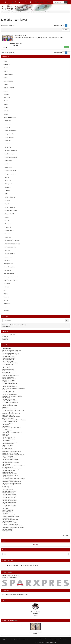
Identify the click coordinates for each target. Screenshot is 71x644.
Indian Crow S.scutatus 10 (11, 502)
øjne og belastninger (9, 274)
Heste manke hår (9, 467)
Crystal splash (8, 147)
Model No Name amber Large (12, 376)
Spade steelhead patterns (11, 421)
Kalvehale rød (8, 349)
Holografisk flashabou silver (11, 363)
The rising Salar (9, 423)
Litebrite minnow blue (9, 471)
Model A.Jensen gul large (10, 371)
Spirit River (19, 44)
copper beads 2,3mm (9, 399)
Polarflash (7, 144)
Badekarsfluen (8, 461)
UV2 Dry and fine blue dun (11, 395)
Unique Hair (7, 181)
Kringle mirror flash (9, 154)
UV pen (6, 513)
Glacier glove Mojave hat (10, 379)
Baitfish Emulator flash (10, 197)
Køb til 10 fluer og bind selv (11, 280)
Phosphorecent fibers (9, 174)
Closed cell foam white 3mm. (11, 401)
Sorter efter (65, 30)
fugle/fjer (6, 108)
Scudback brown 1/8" (9, 521)
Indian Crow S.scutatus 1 (10, 497)
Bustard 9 (7, 425)
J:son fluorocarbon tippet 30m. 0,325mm (14, 410)
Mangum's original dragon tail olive (13, 452)
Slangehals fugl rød (9, 493)
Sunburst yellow (8, 518)
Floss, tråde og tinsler (9, 267)
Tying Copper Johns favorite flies (12, 417)
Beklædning (7, 300)
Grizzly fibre (7, 237)
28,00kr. (5, 47)
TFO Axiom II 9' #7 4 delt (10, 450)
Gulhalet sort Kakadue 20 (36, 632)
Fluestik (6, 101)
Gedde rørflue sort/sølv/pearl (12, 459)
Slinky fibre (7, 187)
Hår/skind (6, 111)
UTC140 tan (7, 368)
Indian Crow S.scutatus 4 (10, 505)
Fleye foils (7, 234)
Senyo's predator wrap (10, 247)
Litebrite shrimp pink (9, 357)
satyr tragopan (8, 404)
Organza (6, 217)
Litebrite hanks (8, 161)
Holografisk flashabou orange (11, 516)
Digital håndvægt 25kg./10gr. (11, 520)
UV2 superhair (8, 184)
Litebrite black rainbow (10, 358)
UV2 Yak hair (7, 121)
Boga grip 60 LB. (8, 431)
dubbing (6, 114)
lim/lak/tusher (7, 270)
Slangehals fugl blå (9, 369)
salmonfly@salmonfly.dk (30, 565)
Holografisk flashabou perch (11, 352)
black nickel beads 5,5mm (11, 406)
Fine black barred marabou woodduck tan (14, 388)
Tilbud (5, 61)
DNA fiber (7, 164)
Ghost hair (7, 250)
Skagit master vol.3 (9, 415)
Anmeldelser (6, 591)
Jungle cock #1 (8, 447)
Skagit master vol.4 (9, 490)
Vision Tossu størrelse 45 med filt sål (13, 433)
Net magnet (8, 477)
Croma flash (7, 124)
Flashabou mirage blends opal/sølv (13, 485)
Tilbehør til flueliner (8, 74)
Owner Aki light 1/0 (9, 445)
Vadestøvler (7, 297)
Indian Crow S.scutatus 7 (10, 494)
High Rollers (7, 398)
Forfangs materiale (8, 81)
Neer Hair (7, 177)
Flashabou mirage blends (10, 157)
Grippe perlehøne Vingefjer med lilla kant (15, 466)
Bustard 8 (7, 440)
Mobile (6, 194)
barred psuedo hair (9, 230)
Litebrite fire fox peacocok (11, 383)
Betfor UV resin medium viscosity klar (13, 526)
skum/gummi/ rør (8, 264)
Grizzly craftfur (8, 257)
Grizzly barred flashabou (10, 131)
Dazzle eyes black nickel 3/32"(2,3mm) (14, 396)
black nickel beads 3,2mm (11, 474)
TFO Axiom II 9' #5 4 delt (10, 458)
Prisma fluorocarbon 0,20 (10, 523)
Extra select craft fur (9, 214)
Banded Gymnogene (10, 439)
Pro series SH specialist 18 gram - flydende (15, 420)
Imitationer (7, 287)
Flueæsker (6, 94)
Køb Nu (66, 47)
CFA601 (6, 436)
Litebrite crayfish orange (10, 409)
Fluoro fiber (7, 191)
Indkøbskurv (5, 345)
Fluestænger (7, 64)
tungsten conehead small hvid (12, 402)
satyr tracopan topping (10, 412)
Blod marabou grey (9, 361)
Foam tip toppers (8, 512)
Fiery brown (7, 464)
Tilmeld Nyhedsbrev (12, 620)
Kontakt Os (5, 340)
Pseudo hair (7, 227)
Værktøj (6, 104)
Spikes (6, 429)
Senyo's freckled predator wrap (12, 244)
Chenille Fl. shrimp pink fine (11, 453)
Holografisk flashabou (10, 134)
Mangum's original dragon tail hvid (13, 482)
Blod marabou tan (9, 366)
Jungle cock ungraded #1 (11, 442)
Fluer (5, 290)
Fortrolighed (5, 336)
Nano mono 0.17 (8, 531)
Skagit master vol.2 (9, 418)
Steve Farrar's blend (9, 207)
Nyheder (5, 620)
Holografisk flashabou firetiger (12, 353)
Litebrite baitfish (8, 448)
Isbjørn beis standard (9, 515)
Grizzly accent (8, 167)
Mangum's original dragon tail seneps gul (14, 455)
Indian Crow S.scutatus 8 (10, 499)
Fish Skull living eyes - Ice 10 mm (12, 350)
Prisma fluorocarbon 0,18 (10, 480)
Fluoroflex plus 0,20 (35, 612)
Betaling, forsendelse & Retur (10, 335)
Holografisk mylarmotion (10, 151)
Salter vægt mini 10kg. (10, 437)
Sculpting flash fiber (9, 254)
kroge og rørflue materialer (10, 277)
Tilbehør (6, 84)
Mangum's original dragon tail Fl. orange (14, 528)
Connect (6, 407)
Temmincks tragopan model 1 (11, 475)
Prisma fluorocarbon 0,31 (10, 507)
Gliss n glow (7, 224)
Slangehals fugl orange (10, 504)
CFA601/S (7, 509)
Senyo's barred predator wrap (12, 240)
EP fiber (6, 220)
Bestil (49, 2)
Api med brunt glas (9, 377)
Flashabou (7, 127)
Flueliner (6, 71)
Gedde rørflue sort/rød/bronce (12, 463)
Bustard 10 (7, 426)
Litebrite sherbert (8, 472)
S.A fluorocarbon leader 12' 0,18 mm (13, 469)
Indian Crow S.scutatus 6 (10, 491)
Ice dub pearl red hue (9, 391)
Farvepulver (7, 284)
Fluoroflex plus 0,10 (9, 372)
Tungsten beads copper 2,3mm (12, 524)
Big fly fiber (7, 201)
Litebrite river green (9, 360)
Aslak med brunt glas (9, 382)
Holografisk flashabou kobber (11, 355)
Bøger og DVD (7, 304)
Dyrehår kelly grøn (9, 456)
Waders (6, 294)
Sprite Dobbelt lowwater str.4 (11, 387)
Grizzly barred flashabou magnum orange (14, 478)
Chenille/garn (7, 260)
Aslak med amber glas (10, 380)
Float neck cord (9, 385)
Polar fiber (7, 204)
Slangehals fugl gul (9, 444)
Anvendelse (5, 338)
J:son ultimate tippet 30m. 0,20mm (13, 428)
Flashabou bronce (9, 390)
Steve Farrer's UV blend (10, 210)
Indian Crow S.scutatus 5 (10, 496)
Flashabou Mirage (9, 137)
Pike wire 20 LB (8, 486)
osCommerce (25, 639)
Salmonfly (12, 639)
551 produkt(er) (39, 2)
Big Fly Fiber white (9, 364)
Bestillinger (6, 310)
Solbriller (6, 91)
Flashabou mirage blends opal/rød (13, 483)
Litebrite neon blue (20, 36)
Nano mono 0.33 (8, 529)
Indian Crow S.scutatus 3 (10, 501)
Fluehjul (6, 68)
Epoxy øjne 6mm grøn (10, 393)
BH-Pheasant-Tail (9, 510)
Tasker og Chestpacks (9, 88)
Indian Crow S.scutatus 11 (11, 374)
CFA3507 (7, 434)
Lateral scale (7, 141)
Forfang (6, 78)
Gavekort (6, 307)
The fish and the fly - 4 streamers (12, 414)
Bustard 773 (8, 488)
